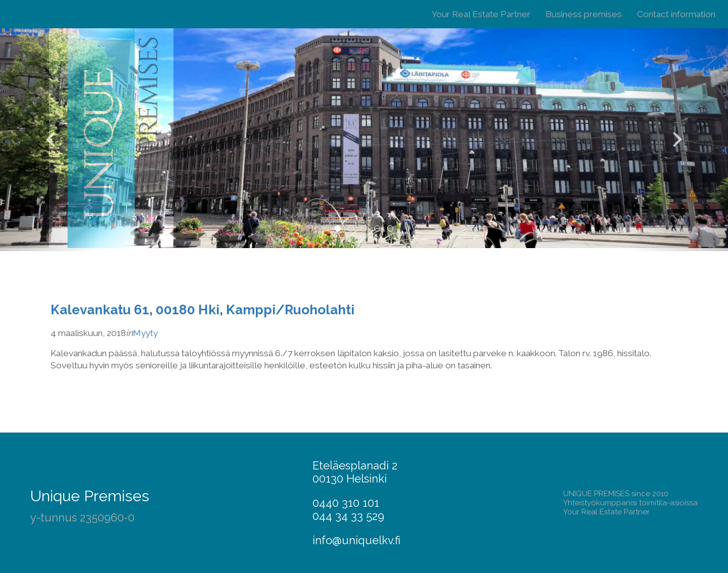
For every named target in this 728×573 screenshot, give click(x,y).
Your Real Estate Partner (481, 14)
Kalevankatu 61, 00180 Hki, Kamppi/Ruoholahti (202, 309)
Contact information (676, 14)
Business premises (584, 14)
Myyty (145, 333)
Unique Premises (90, 496)
